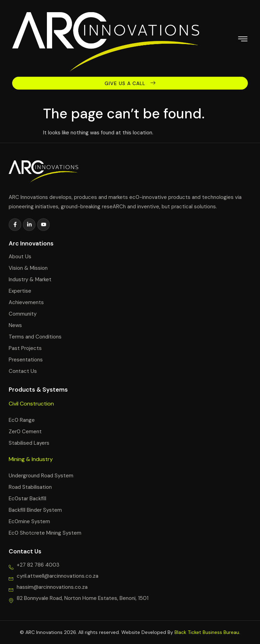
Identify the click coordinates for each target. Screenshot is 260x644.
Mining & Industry (31, 459)
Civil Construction (31, 404)
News (15, 325)
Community (23, 314)
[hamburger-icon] (243, 40)
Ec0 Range (22, 420)
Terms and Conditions (35, 337)
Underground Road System (41, 476)
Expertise (20, 291)
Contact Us (23, 371)
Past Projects (25, 348)
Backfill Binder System (35, 510)
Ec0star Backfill (27, 499)
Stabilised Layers (29, 443)
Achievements (26, 302)
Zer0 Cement (25, 432)
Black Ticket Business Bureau (207, 632)
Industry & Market (30, 279)
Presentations (26, 360)
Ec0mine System (29, 521)
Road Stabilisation (30, 487)
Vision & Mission (28, 268)
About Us (20, 257)
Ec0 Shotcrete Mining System (45, 533)
